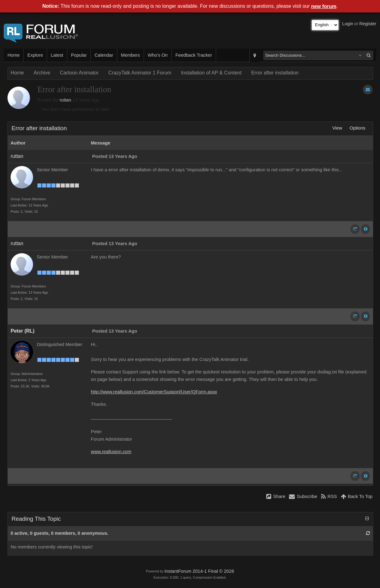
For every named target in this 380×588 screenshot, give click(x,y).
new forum (324, 6)
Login (348, 24)
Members (130, 55)
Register (368, 24)
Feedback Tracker (194, 55)
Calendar (104, 55)
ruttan (65, 100)
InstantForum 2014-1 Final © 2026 (199, 571)
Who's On (158, 55)
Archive (42, 73)
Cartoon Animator (79, 73)
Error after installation (275, 73)
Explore (35, 55)
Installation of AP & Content (211, 73)
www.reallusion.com (111, 452)
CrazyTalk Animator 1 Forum (140, 73)
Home (14, 55)
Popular (79, 55)
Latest (57, 55)
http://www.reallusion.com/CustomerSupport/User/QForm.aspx (154, 392)
